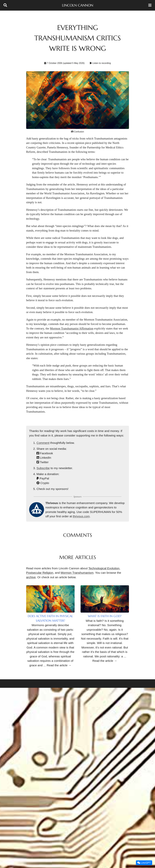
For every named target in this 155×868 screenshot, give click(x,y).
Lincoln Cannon (78, 5)
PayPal (43, 478)
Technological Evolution (104, 568)
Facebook (45, 453)
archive (31, 577)
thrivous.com (81, 516)
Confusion (77, 132)
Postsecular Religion (40, 573)
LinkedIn (44, 458)
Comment (43, 443)
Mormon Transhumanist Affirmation (72, 328)
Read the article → (59, 665)
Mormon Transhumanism (77, 573)
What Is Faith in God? (105, 616)
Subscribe (43, 468)
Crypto (43, 483)
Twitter (43, 462)
